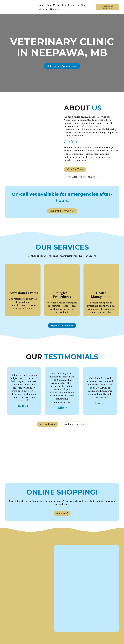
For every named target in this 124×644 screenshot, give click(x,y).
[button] (107, 7)
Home (41, 5)
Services (62, 5)
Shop (83, 5)
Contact (54, 9)
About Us (51, 5)
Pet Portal (43, 9)
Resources (73, 5)
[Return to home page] (19, 7)
